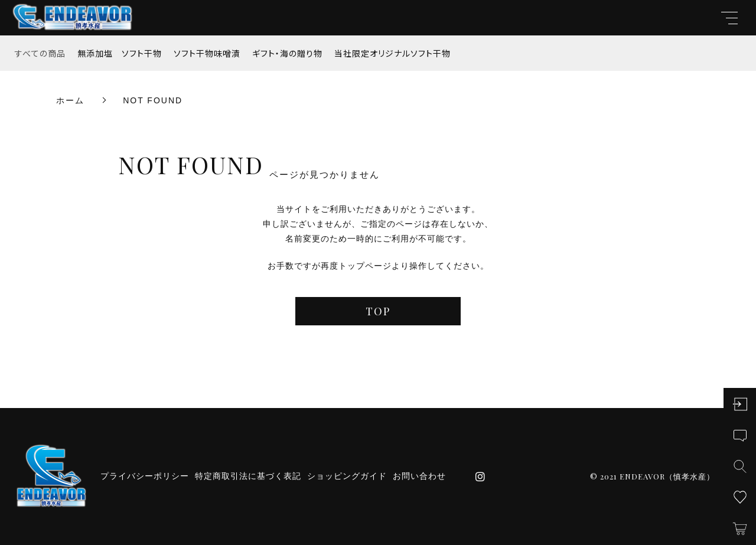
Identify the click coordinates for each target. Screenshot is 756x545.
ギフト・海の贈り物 (287, 53)
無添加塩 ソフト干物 (120, 53)
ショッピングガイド (347, 476)
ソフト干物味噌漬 (207, 53)
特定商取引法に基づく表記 (248, 476)
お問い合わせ (419, 476)
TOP (378, 311)
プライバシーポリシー (145, 476)
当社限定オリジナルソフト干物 (392, 53)
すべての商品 (40, 53)
